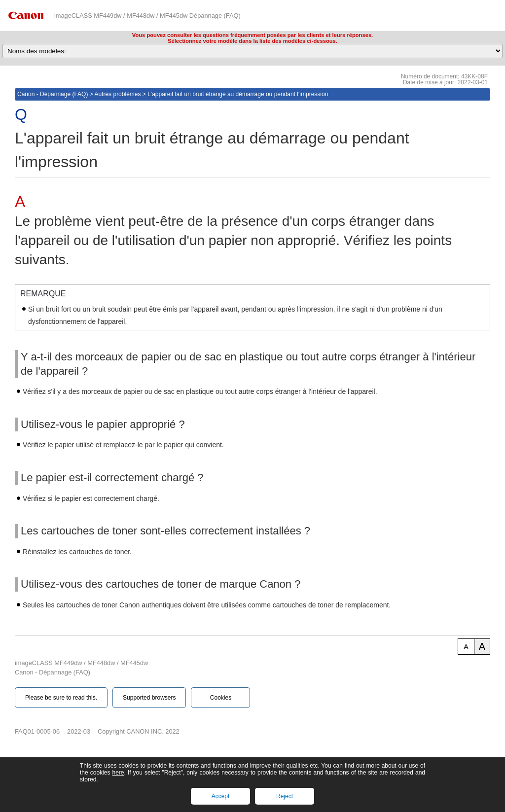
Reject (285, 796)
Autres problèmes (117, 94)
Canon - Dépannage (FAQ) (53, 94)
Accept (221, 796)
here (118, 773)
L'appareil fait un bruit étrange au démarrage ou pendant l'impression (238, 94)
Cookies (221, 698)
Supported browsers (149, 698)
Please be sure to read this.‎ (61, 698)
